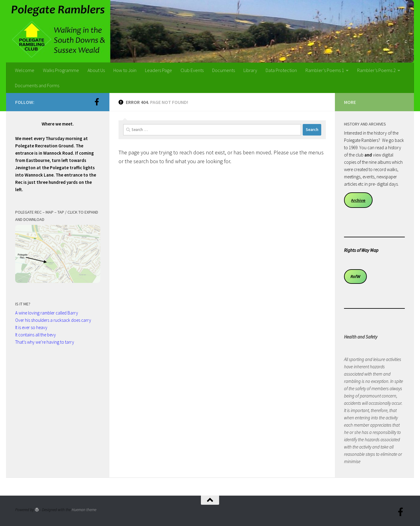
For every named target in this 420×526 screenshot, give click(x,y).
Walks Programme (61, 70)
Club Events (192, 70)
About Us (96, 70)
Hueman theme (84, 510)
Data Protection (281, 70)
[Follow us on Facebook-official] (97, 102)
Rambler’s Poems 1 (325, 70)
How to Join (125, 70)
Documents (224, 70)
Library (250, 70)
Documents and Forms (37, 85)
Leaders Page (158, 70)
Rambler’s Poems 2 (376, 70)
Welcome (25, 70)
